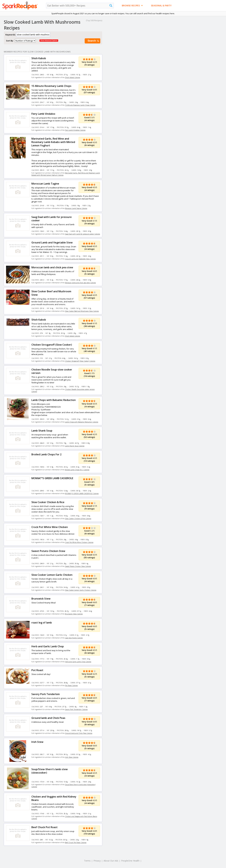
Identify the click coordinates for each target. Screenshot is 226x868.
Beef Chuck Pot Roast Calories (76, 842)
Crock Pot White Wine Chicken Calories (79, 542)
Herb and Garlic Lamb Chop (48, 646)
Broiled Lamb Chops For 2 (46, 454)
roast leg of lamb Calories (74, 638)
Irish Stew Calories (72, 757)
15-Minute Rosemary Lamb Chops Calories (80, 105)
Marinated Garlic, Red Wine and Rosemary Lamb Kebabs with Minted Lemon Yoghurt (53, 142)
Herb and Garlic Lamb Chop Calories (78, 662)
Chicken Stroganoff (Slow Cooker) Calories (80, 361)
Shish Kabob (39, 58)
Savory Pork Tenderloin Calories (76, 709)
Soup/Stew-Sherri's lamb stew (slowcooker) (50, 771)
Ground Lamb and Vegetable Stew (52, 243)
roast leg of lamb (42, 623)
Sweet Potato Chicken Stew (48, 551)
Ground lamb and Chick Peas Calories (79, 733)
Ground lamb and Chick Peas (48, 718)
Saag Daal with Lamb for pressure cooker (52, 219)
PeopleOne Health (130, 861)
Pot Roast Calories (71, 685)
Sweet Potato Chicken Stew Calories (78, 566)
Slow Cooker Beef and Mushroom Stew (51, 293)
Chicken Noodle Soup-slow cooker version (52, 371)
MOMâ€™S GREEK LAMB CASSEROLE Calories (82, 494)
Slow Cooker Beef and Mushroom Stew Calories (82, 311)
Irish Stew (37, 742)
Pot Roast (37, 670)
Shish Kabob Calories (73, 77)
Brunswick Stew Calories (74, 614)
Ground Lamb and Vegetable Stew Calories (80, 259)
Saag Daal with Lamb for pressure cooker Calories (83, 234)
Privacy (97, 861)
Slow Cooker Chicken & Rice (48, 502)
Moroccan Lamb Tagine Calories (76, 208)
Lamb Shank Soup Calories (75, 446)
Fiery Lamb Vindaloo (43, 114)
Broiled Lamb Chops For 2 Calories (77, 470)
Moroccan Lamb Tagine (45, 184)
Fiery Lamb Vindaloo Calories (75, 130)
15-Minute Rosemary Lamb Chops (51, 86)
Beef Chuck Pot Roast (45, 827)
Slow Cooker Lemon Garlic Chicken (52, 575)
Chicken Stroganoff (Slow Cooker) (52, 345)
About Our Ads (111, 861)
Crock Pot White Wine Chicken (50, 527)
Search (93, 41)
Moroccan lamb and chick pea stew (52, 267)
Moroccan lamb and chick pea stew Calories (80, 283)
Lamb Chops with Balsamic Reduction (54, 400)
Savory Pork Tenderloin (46, 694)
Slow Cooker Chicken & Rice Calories (78, 519)
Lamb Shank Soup (42, 431)
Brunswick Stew (41, 599)
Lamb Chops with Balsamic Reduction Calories (82, 422)
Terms (87, 861)
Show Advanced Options (49, 41)
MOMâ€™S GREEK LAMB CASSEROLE (52, 478)
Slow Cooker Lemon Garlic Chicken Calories (81, 590)
